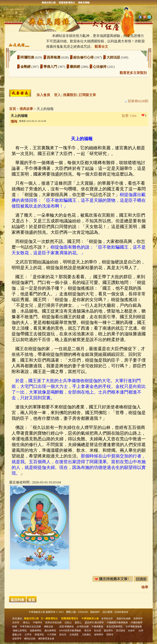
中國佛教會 (97, 627)
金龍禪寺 (17, 639)
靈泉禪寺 (89, 623)
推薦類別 (70, 95)
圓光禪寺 (99, 623)
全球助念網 (83, 627)
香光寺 (88, 631)
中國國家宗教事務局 (117, 623)
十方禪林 (52, 635)
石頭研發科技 (121, 612)
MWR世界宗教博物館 (70, 631)
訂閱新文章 (87, 95)
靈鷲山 (78, 623)
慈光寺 (63, 635)
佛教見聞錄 (84, 3)
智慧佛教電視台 (67, 3)
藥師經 (75, 67)
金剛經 (26, 67)
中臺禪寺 (38, 623)
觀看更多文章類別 (133, 73)
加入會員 (43, 95)
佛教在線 (49, 627)
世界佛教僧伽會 (134, 627)
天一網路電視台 (49, 618)
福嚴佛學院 (36, 631)
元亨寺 (28, 635)
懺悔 (14, 121)
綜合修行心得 (84, 57)
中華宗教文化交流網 (30, 627)
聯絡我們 (95, 612)
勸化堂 (98, 631)
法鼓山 (68, 623)
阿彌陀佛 (28, 57)
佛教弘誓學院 (20, 631)
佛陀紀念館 (30, 639)
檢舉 (145, 587)
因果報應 (54, 57)
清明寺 (110, 635)
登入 (57, 95)
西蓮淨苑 (39, 635)
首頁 (13, 109)
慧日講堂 (121, 631)
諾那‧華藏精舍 (67, 627)
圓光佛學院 (50, 631)
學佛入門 (51, 67)
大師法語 (114, 57)
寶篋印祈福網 (123, 619)
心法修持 (100, 67)
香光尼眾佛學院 (114, 627)
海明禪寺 (99, 635)
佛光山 (26, 623)
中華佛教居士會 (37, 612)
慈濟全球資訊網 (53, 623)
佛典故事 (26, 109)
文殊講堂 (74, 635)
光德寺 (131, 631)
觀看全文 (101, 47)
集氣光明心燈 (49, 3)
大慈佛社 (86, 635)
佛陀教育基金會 (46, 639)
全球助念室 (107, 619)
